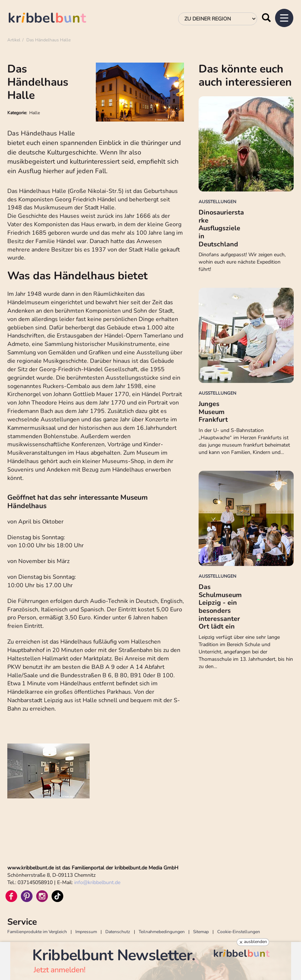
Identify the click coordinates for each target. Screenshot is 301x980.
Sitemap (201, 932)
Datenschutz (118, 932)
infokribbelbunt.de (97, 882)
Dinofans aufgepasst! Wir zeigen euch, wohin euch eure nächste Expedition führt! (242, 262)
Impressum (86, 932)
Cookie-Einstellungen (239, 932)
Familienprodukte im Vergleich (37, 932)
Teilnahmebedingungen (162, 932)
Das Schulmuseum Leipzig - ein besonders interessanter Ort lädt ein (220, 607)
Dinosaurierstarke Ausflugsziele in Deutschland (221, 228)
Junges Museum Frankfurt (213, 412)
